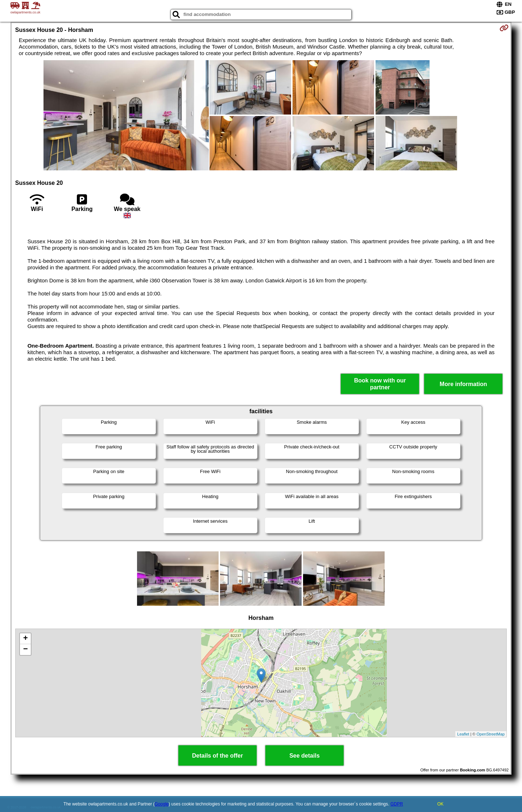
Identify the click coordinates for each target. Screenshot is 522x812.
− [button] (26, 650)
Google (162, 804)
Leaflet (463, 734)
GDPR (397, 804)
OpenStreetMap (491, 734)
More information (463, 384)
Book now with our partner (380, 384)
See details (304, 756)
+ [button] (26, 639)
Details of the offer (217, 756)
